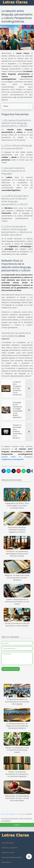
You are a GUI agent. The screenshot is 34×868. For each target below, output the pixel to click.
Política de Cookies (8, 853)
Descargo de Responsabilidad (12, 857)
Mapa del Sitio (6, 862)
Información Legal (8, 843)
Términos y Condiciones (10, 848)
